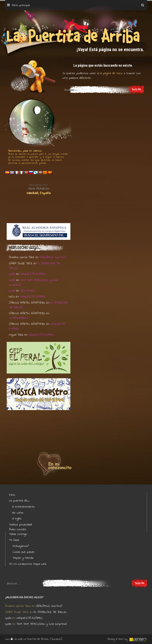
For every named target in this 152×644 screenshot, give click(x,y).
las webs (18, 513)
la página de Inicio (111, 73)
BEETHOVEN (28, 291)
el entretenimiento (23, 507)
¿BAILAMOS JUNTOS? (53, 257)
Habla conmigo (18, 534)
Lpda (12, 274)
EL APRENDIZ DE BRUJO (50, 612)
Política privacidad (21, 525)
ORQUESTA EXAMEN (33, 274)
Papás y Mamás (23, 558)
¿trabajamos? (21, 546)
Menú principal (21, 5)
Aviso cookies (18, 529)
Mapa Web (40, 564)
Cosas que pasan (24, 552)
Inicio (12, 495)
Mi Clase (14, 540)
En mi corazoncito (21, 564)
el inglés (17, 519)
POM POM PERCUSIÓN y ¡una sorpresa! (42, 624)
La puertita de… (19, 501)
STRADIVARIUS (19, 318)
